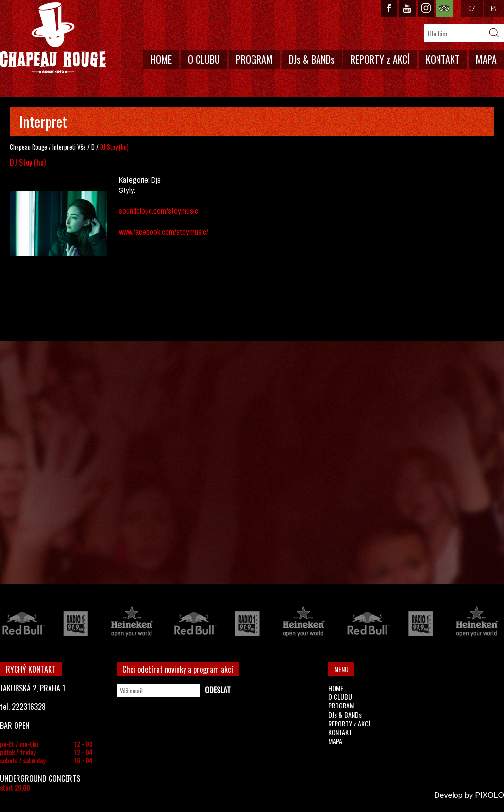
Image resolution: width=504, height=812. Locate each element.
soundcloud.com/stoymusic (159, 211)
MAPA (486, 59)
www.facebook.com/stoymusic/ (164, 232)
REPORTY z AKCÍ (380, 59)
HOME (161, 59)
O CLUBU (204, 59)
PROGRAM (254, 59)
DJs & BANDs (312, 59)
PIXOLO (489, 795)
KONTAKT (443, 59)
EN (494, 8)
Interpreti (64, 147)
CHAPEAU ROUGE (53, 38)
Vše (82, 147)
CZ (472, 8)
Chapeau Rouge (28, 147)
